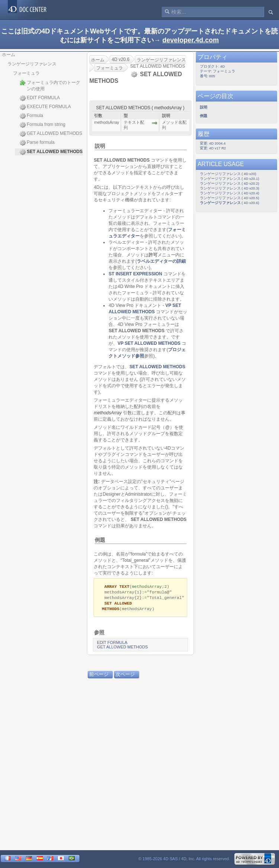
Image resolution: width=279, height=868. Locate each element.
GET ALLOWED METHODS (51, 134)
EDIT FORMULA (40, 98)
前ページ (99, 676)
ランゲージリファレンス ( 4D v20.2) (230, 183)
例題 (100, 540)
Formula (31, 116)
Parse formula (37, 143)
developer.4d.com (191, 40)
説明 (100, 146)
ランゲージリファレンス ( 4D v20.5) (230, 198)
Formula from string (43, 125)
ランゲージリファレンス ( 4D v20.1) (230, 179)
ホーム (9, 55)
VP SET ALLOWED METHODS (149, 343)
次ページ (125, 676)
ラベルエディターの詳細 (162, 261)
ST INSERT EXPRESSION (136, 274)
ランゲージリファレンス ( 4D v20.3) (230, 188)
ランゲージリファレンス (32, 64)
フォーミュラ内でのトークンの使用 (50, 85)
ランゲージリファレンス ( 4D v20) (228, 174)
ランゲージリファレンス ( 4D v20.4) (230, 193)
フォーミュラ (26, 73)
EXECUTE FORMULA (45, 107)
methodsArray (108, 413)
